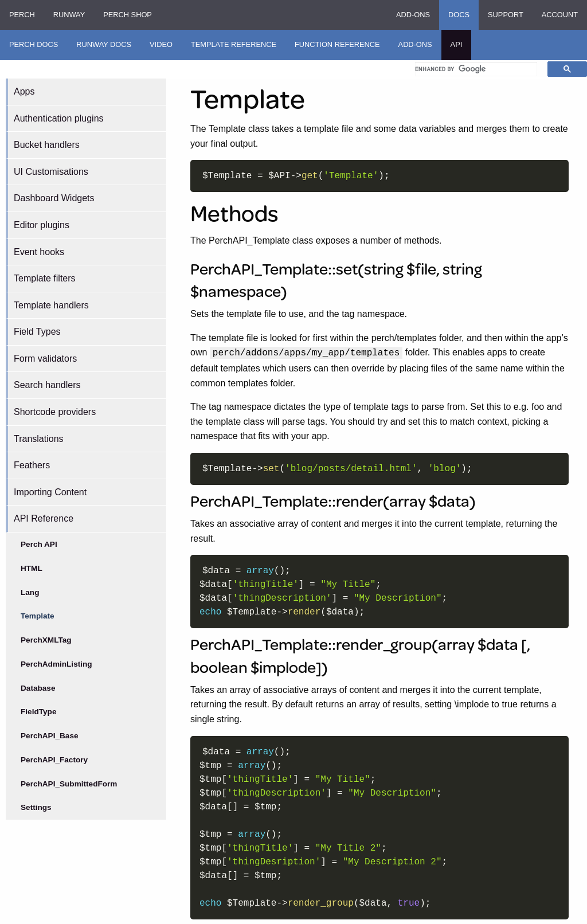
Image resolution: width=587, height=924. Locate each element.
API (457, 44)
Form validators (45, 359)
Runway (69, 15)
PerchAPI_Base (50, 736)
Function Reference (337, 44)
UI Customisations (51, 172)
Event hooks (39, 252)
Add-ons (413, 15)
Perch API (39, 544)
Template (38, 616)
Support (506, 15)
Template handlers (51, 305)
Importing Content (50, 492)
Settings (36, 807)
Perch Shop (128, 15)
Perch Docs (34, 44)
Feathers (32, 465)
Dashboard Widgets (54, 198)
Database (38, 688)
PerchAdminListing (56, 664)
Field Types (37, 332)
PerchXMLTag (46, 640)
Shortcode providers (55, 412)
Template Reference (234, 44)
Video (161, 44)
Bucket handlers (47, 145)
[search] (476, 69)
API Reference (44, 518)
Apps (24, 91)
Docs (459, 15)
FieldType (38, 712)
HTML (32, 568)
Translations (39, 439)
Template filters (45, 278)
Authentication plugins (59, 118)
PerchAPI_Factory (54, 760)
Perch (22, 15)
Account (560, 15)
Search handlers (47, 385)
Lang (30, 592)
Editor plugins (42, 225)
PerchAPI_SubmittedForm (69, 784)
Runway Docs (104, 44)
